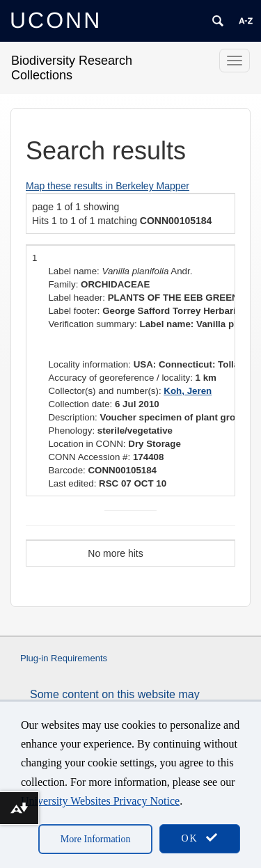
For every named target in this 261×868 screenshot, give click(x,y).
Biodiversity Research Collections (72, 68)
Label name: (73, 271)
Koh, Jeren (188, 391)
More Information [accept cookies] (96, 839)
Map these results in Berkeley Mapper (108, 186)
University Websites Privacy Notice (100, 801)
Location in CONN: (87, 444)
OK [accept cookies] (200, 838)
